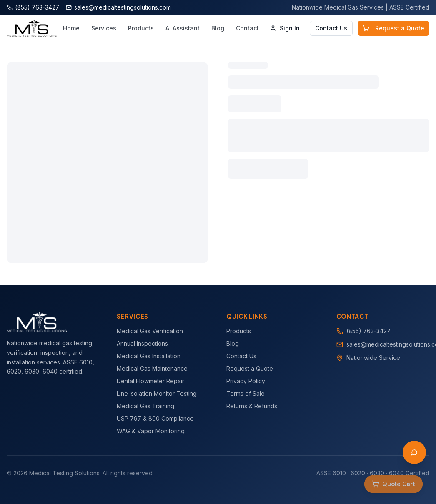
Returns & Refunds (252, 406)
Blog (218, 28)
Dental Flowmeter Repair (150, 381)
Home (71, 28)
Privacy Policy (246, 381)
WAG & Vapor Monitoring (151, 431)
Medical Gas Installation (149, 356)
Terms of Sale (246, 393)
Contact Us (331, 28)
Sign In (285, 28)
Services (104, 28)
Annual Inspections (142, 343)
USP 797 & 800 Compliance (155, 418)
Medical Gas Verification (150, 331)
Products (141, 28)
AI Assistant (183, 28)
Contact (247, 28)
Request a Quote (393, 28)
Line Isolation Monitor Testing (157, 393)
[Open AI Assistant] (414, 452)
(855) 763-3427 (368, 331)
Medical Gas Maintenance (152, 368)
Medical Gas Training (145, 406)
